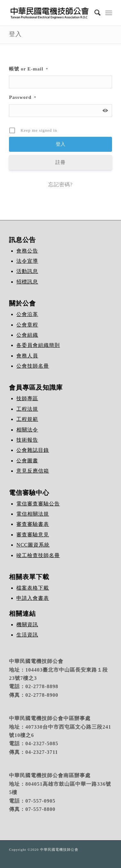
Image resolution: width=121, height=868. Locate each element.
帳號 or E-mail (28, 69)
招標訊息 (27, 282)
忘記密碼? (60, 184)
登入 (15, 34)
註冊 (60, 162)
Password (23, 97)
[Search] (94, 13)
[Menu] (109, 13)
